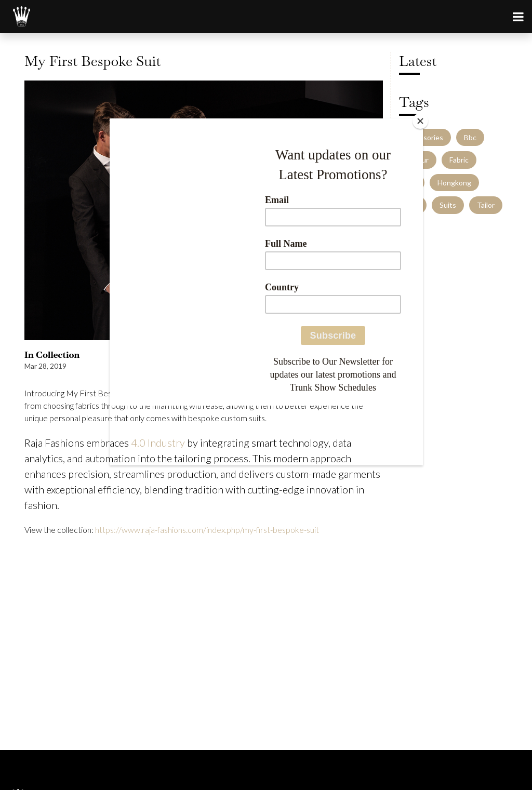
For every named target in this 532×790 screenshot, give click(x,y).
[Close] (420, 121)
